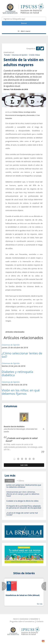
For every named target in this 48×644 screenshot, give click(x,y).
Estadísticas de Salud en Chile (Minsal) (23, 595)
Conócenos (24, 619)
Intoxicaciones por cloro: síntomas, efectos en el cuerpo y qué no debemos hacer (23, 494)
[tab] (10, 481)
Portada (7, 55)
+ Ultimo (20, 481)
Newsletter (34, 619)
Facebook (38, 48)
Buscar (24, 23)
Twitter (42, 48)
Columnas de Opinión (19, 55)
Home (15, 619)
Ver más (40, 604)
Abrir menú (24, 31)
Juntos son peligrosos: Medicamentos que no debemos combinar (24, 486)
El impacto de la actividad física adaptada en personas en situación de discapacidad (24, 507)
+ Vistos (10, 481)
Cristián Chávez (34, 55)
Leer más (24, 465)
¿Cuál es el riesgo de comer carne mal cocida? (22, 514)
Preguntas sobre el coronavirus (22, 621)
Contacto (40, 621)
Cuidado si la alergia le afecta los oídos (22, 501)
